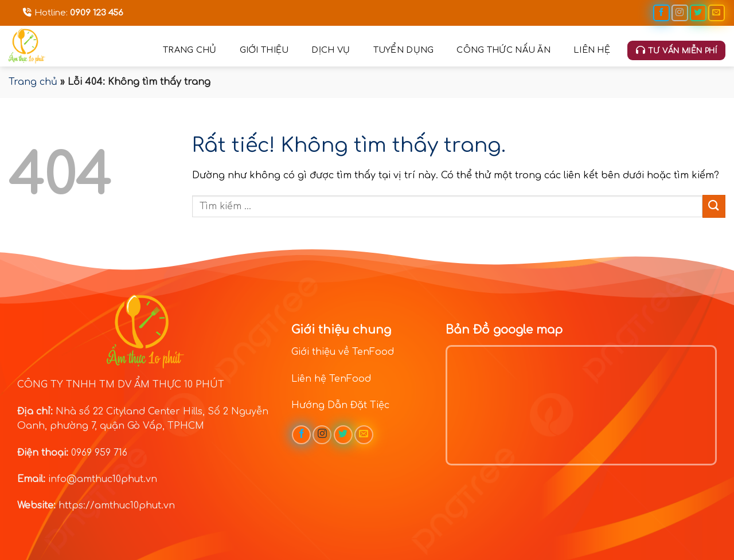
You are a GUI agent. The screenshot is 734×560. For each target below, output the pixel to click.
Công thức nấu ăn (503, 50)
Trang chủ (190, 50)
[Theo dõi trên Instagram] (680, 13)
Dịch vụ (331, 50)
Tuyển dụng (404, 50)
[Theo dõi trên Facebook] (661, 13)
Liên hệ (592, 50)
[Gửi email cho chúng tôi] (717, 13)
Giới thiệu (264, 50)
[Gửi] (714, 206)
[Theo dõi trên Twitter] (698, 13)
